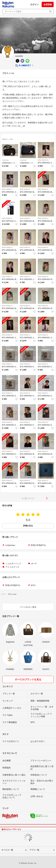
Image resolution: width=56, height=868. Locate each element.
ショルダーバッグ (13, 564)
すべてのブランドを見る (28, 680)
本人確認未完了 (23, 66)
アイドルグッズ (12, 567)
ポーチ (34, 564)
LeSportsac (5, 160)
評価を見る (28, 526)
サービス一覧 (7, 850)
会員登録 (48, 4)
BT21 (33, 585)
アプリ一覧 (34, 850)
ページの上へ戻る (28, 607)
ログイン (34, 4)
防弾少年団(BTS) (43, 160)
